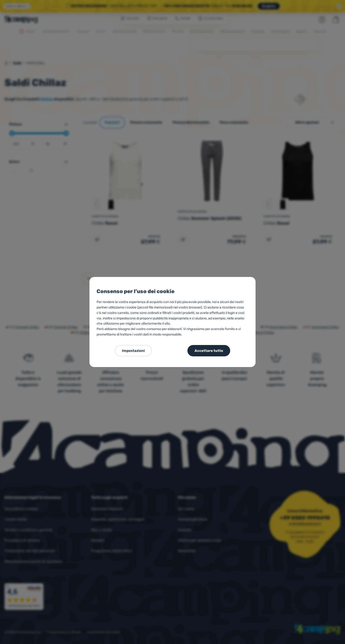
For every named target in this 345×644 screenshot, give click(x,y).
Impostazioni (133, 351)
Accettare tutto (209, 351)
